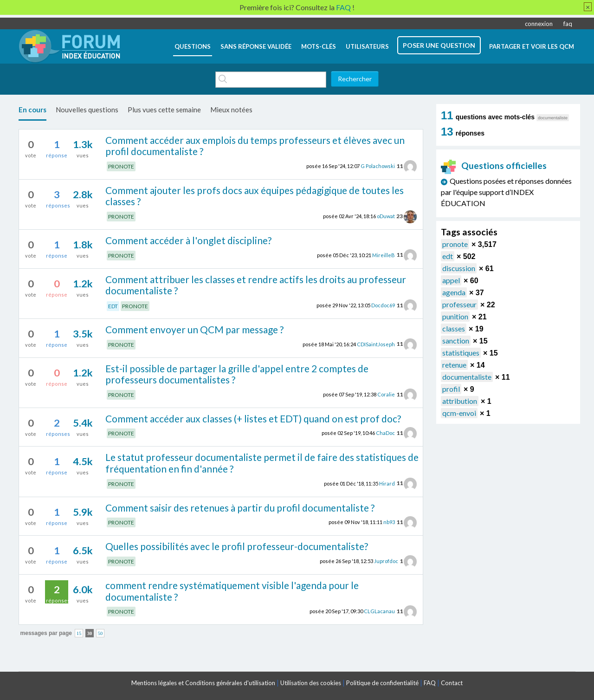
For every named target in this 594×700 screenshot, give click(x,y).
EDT (113, 306)
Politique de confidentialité (382, 683)
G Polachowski (378, 166)
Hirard (387, 483)
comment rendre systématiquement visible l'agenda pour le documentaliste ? (232, 591)
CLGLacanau (379, 611)
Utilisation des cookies (311, 683)
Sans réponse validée (256, 46)
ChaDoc (385, 433)
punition (455, 316)
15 (79, 633)
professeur (459, 304)
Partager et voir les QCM (532, 46)
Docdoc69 (383, 305)
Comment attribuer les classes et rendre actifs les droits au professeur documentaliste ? (256, 285)
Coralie (386, 394)
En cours (32, 110)
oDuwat (386, 216)
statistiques (461, 353)
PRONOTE (121, 166)
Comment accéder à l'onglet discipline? (188, 240)
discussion (459, 268)
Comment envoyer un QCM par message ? (194, 329)
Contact (452, 683)
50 (100, 633)
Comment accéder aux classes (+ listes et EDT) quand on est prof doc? (253, 418)
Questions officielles (494, 165)
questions (193, 46)
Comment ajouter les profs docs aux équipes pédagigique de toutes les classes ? (255, 196)
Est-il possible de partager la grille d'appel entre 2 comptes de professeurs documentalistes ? (237, 374)
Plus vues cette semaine (164, 110)
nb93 (389, 522)
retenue (454, 365)
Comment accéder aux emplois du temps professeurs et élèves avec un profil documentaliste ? (255, 146)
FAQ (430, 683)
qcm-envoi (459, 413)
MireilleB (384, 255)
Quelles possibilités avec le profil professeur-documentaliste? (237, 546)
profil (451, 389)
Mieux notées (231, 110)
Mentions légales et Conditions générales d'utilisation (203, 683)
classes (454, 328)
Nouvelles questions (87, 110)
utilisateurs (367, 46)
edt (448, 256)
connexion (539, 24)
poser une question (439, 45)
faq (568, 24)
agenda (454, 292)
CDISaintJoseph (376, 344)
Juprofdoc (386, 561)
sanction (456, 340)
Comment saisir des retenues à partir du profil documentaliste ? (240, 508)
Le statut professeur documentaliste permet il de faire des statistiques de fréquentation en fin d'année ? (262, 463)
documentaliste (467, 377)
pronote (455, 244)
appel (451, 280)
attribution (460, 401)
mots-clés (319, 46)
